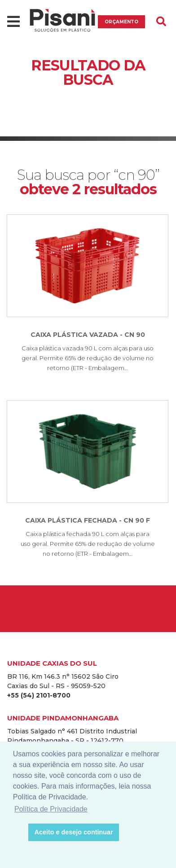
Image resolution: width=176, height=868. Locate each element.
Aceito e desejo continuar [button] (74, 832)
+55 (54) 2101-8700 (39, 695)
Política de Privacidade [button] (51, 809)
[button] (19, 833)
